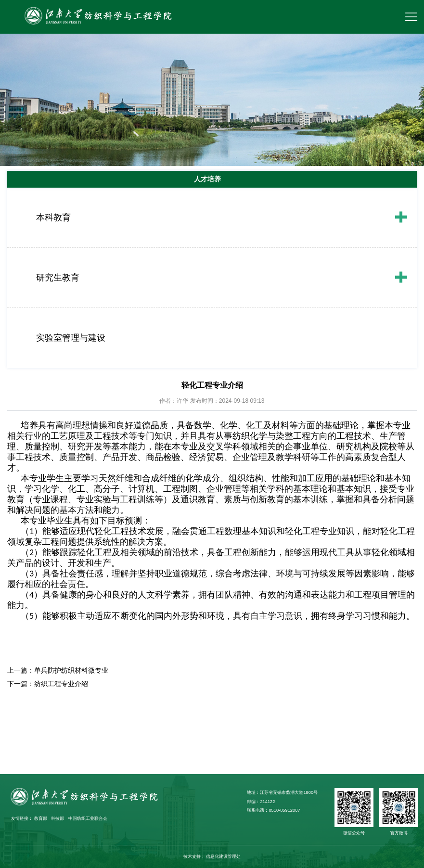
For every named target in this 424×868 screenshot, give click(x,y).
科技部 (58, 818)
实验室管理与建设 (71, 338)
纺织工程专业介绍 (61, 684)
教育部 (41, 818)
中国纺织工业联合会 (88, 818)
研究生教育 (58, 278)
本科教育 (53, 217)
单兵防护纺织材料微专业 (71, 670)
